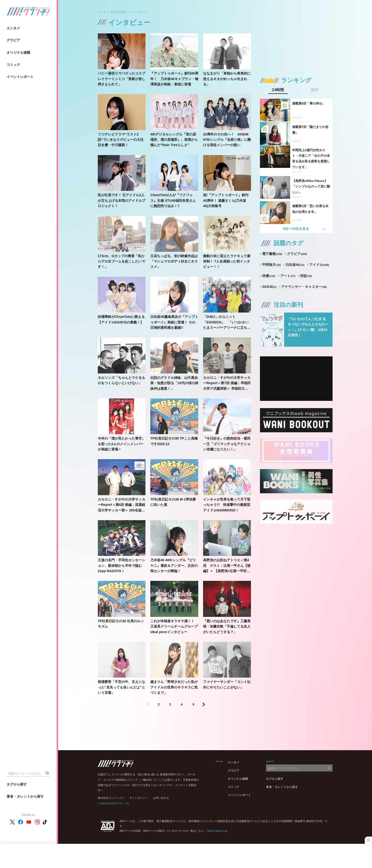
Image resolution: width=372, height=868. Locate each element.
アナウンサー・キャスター (304, 287)
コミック (13, 65)
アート (288, 276)
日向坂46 (295, 265)
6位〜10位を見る (296, 229)
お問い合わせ (161, 798)
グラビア (13, 40)
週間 (314, 90)
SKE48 (269, 287)
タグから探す (17, 784)
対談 (306, 276)
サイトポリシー (139, 798)
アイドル (319, 265)
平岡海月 (271, 265)
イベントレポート (20, 77)
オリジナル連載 (18, 52)
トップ (102, 12)
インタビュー (140, 12)
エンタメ (13, 28)
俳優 (269, 276)
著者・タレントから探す (25, 796)
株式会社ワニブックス (111, 798)
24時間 (278, 90)
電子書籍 (272, 254)
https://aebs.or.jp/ (217, 831)
